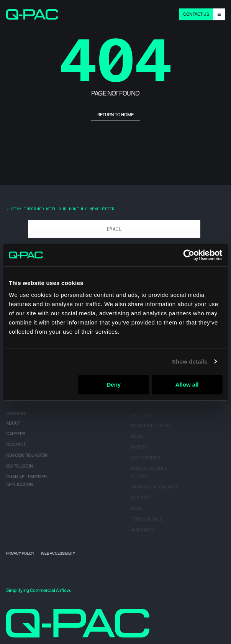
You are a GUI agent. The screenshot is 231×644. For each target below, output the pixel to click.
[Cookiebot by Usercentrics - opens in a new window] (189, 255)
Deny (114, 385)
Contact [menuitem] (16, 448)
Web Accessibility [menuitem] (58, 553)
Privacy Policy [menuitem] (20, 553)
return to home (115, 115)
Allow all (187, 385)
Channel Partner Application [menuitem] (26, 484)
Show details (190, 362)
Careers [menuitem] (16, 437)
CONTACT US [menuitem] (196, 14)
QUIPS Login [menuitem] (20, 469)
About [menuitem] (13, 426)
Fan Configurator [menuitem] (27, 458)
